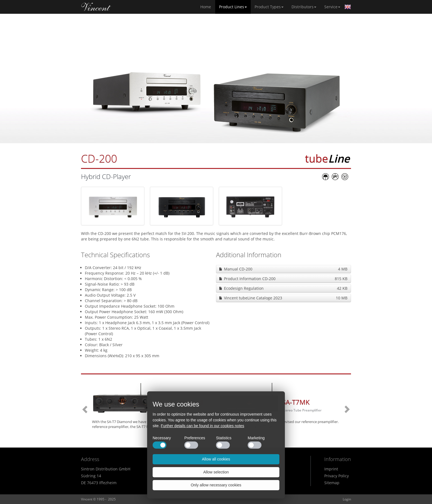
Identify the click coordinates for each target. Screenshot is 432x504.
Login (347, 499)
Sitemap (332, 483)
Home (96, 7)
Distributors (304, 7)
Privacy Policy (337, 476)
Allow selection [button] (216, 472)
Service (332, 7)
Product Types (269, 7)
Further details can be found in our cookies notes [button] (203, 426)
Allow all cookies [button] (216, 459)
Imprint (331, 469)
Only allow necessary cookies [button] (216, 485)
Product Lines (233, 7)
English (348, 7)
